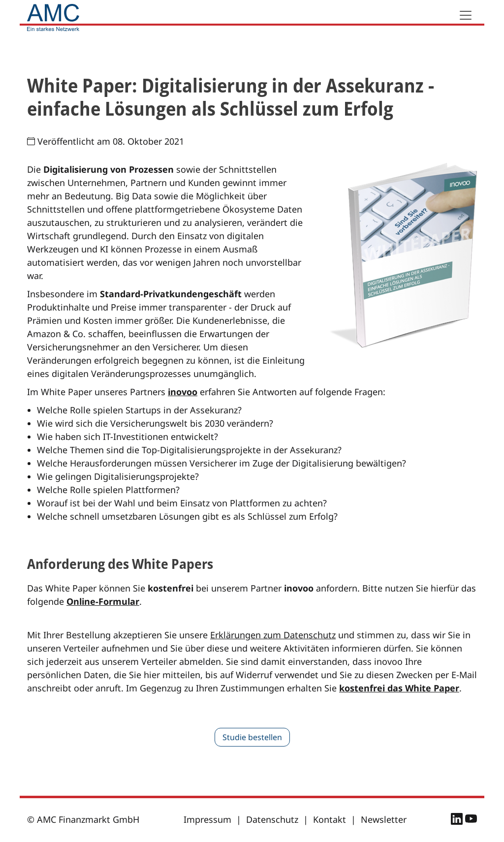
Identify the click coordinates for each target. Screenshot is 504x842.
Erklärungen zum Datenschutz (273, 635)
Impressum (207, 819)
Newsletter (384, 819)
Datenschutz (272, 819)
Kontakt (330, 819)
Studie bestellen (252, 737)
